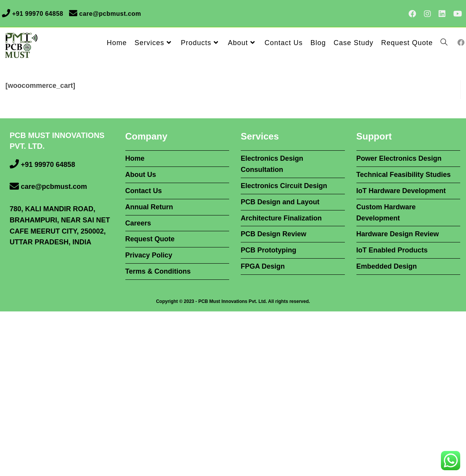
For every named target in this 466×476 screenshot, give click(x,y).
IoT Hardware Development (401, 191)
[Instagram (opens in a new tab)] (427, 14)
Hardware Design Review (398, 234)
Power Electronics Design (399, 158)
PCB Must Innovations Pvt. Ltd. (233, 301)
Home (135, 158)
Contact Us (144, 191)
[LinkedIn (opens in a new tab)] (442, 14)
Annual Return (149, 207)
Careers (138, 223)
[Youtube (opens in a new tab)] (456, 14)
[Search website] (444, 43)
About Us (141, 175)
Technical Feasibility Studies (404, 175)
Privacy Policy (149, 255)
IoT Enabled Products (392, 250)
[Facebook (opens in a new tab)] (412, 14)
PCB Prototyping (268, 250)
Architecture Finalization (281, 218)
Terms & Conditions (158, 271)
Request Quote (150, 239)
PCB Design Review (274, 234)
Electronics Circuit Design (284, 186)
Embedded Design (387, 266)
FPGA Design (263, 266)
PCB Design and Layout (280, 202)
